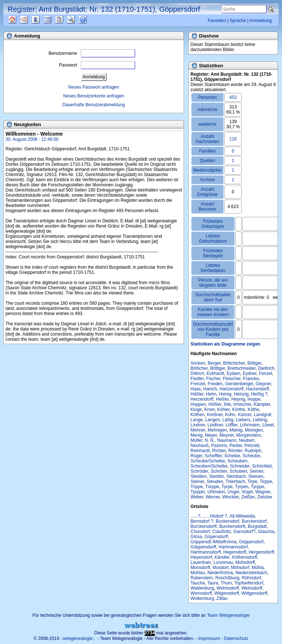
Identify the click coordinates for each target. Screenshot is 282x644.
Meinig (236, 430)
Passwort (97, 65)
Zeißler (248, 497)
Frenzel (198, 384)
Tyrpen (242, 487)
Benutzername (92, 53)
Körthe (238, 409)
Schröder (199, 471)
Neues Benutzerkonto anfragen (94, 96)
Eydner (250, 373)
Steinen (256, 476)
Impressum (209, 638)
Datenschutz (236, 638)
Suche (77, 19)
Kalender (54, 19)
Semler (256, 471)
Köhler (224, 409)
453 (233, 97)
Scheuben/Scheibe (209, 466)
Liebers (243, 420)
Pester (236, 446)
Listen (41, 19)
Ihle (227, 404)
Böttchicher (234, 363)
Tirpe (252, 482)
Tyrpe (227, 487)
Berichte (66, 19)
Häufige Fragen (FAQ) (89, 19)
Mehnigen (218, 430)
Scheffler (213, 456)
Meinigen (254, 430)
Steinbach (236, 476)
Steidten (199, 476)
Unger (234, 492)
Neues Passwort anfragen (94, 87)
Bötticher (199, 368)
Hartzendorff (232, 389)
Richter (219, 451)
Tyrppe (258, 487)
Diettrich (266, 368)
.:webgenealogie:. (78, 638)
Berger (214, 363)
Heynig (238, 399)
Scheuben (238, 461)
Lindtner (215, 425)
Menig (197, 435)
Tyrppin (198, 492)
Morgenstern (249, 435)
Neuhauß (200, 446)
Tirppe (266, 482)
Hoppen (198, 404)
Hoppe (254, 399)
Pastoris (219, 446)
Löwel (268, 425)
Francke (251, 379)
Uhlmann (216, 492)
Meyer (211, 435)
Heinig (225, 394)
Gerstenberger (239, 384)
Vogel (247, 492)
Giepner (263, 384)
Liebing (260, 420)
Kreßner (215, 415)
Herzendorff (202, 399)
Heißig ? (259, 394)
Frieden (215, 384)
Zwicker (265, 497)
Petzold (252, 446)
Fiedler (197, 379)
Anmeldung (261, 21)
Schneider (240, 466)
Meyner (227, 435)
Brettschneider (242, 368)
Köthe (253, 409)
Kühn (230, 415)
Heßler (222, 399)
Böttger (254, 363)
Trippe (197, 487)
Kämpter (262, 404)
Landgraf (262, 415)
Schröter (219, 471)
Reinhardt (200, 451)
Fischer (214, 379)
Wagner (263, 492)
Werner (213, 497)
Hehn (211, 394)
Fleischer (232, 379)
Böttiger (218, 368)
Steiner (197, 482)
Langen (213, 420)
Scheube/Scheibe (208, 461)
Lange (197, 420)
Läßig (228, 420)
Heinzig (241, 394)
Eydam (233, 373)
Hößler (215, 404)
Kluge (196, 409)
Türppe (212, 487)
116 (233, 139)
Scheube (251, 456)
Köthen (198, 415)
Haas (196, 389)
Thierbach (235, 482)
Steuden (215, 482)
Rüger (196, 456)
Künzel (245, 415)
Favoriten (217, 21)
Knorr (209, 409)
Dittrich (197, 373)
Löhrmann (250, 425)
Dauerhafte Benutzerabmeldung (94, 105)
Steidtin (217, 476)
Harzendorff (257, 389)
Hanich (210, 389)
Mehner (198, 430)
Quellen (19, 19)
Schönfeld (262, 466)
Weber (197, 497)
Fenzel (265, 373)
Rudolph (253, 451)
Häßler (197, 394)
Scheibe (232, 456)
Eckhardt (215, 373)
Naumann (227, 440)
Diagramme (30, 19)
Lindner (198, 425)
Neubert (247, 440)
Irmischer (243, 404)
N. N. (210, 440)
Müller (196, 440)
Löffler (231, 425)
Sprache (238, 21)
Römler (235, 451)
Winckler (230, 497)
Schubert (238, 471)
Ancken (198, 363)
